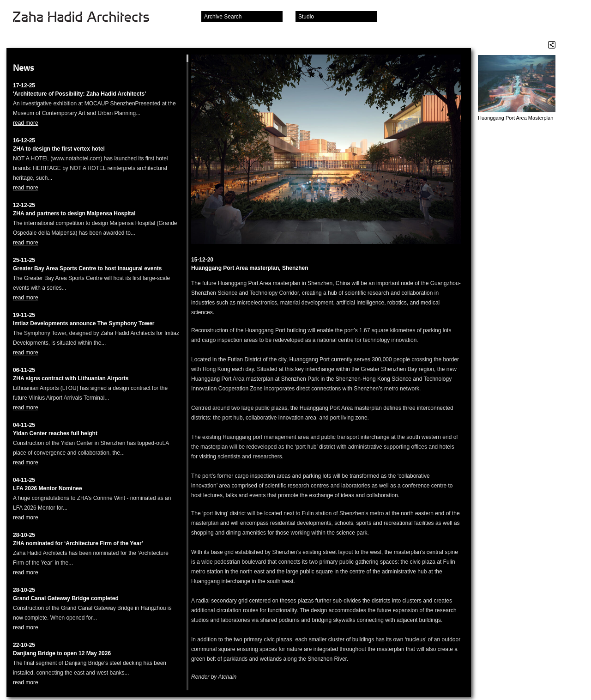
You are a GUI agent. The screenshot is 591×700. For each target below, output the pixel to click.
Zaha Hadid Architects (88, 18)
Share (552, 45)
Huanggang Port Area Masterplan (516, 118)
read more (26, 123)
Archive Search (223, 17)
